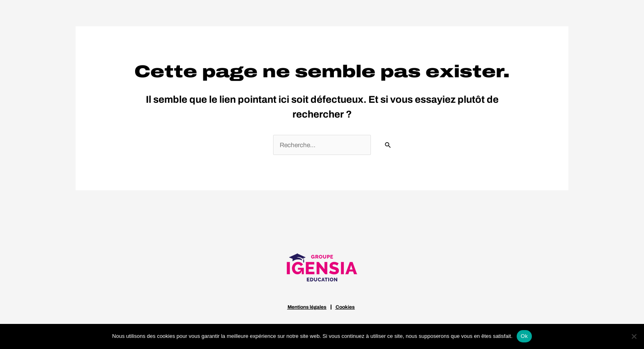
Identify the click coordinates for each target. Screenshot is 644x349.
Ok (524, 336)
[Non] (634, 336)
